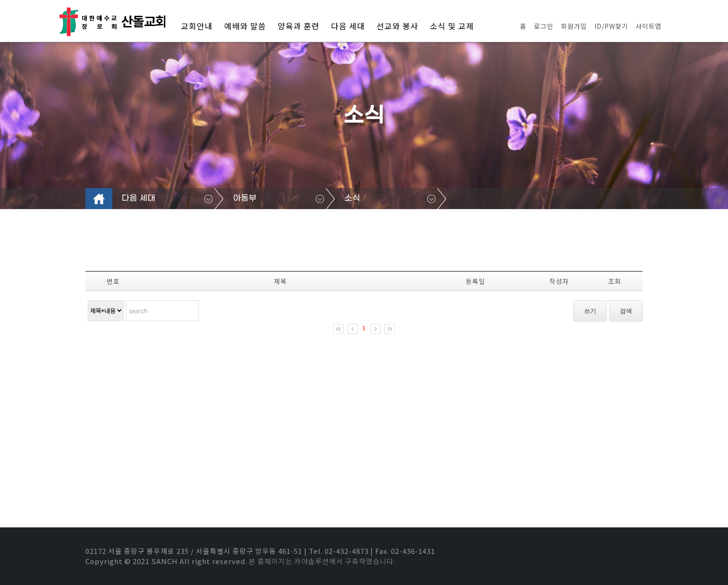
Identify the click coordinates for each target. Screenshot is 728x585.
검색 (626, 311)
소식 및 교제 (452, 26)
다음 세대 (348, 26)
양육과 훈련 (299, 26)
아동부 (245, 198)
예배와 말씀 (245, 26)
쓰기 (590, 311)
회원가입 (574, 26)
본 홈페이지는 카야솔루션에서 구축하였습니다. (322, 561)
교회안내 (197, 26)
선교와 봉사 (397, 26)
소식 (352, 198)
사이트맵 (649, 26)
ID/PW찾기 (611, 26)
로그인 (544, 26)
